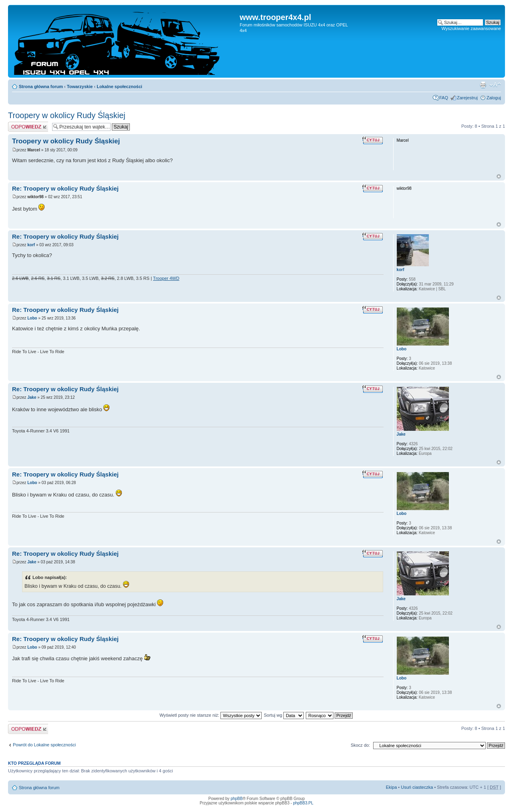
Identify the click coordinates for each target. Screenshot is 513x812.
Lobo (32, 318)
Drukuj (483, 85)
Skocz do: (360, 745)
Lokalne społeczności (119, 86)
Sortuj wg (284, 715)
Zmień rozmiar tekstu (495, 85)
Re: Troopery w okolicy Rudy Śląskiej (65, 188)
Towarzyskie (80, 86)
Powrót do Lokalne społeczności (44, 745)
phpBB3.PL (303, 803)
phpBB (236, 799)
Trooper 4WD (166, 278)
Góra (499, 176)
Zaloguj (494, 98)
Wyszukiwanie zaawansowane (471, 28)
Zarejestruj (467, 98)
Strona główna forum (41, 86)
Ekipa (392, 787)
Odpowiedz (28, 127)
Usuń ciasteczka (417, 787)
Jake (32, 397)
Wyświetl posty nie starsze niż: (211, 715)
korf (31, 245)
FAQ (444, 98)
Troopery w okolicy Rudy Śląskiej (67, 115)
